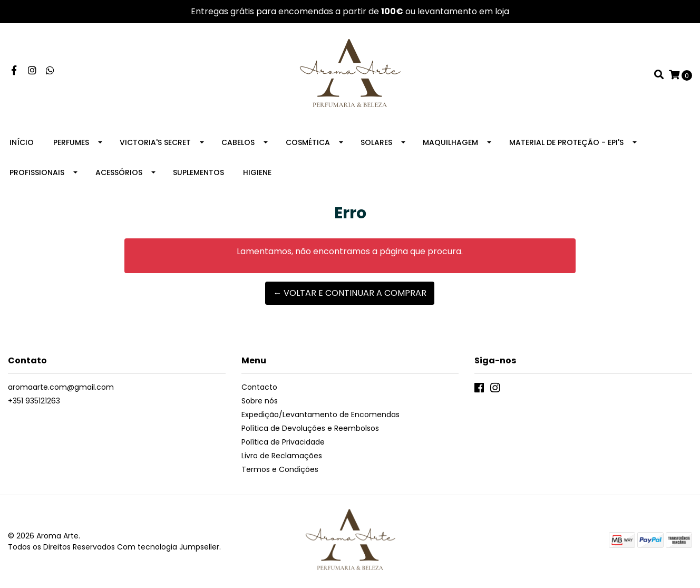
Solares (376, 142)
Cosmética (308, 142)
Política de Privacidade (283, 442)
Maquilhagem (450, 142)
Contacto (259, 387)
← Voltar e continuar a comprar (350, 293)
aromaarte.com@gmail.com (61, 387)
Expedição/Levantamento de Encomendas (320, 415)
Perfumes (71, 142)
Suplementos (198, 172)
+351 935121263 (34, 401)
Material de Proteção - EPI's (566, 142)
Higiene (257, 172)
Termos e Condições (280, 469)
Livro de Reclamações (282, 456)
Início (22, 142)
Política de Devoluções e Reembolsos (310, 428)
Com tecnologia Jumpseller (168, 547)
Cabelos (238, 142)
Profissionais (37, 172)
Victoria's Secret (155, 142)
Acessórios (119, 172)
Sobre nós (260, 401)
